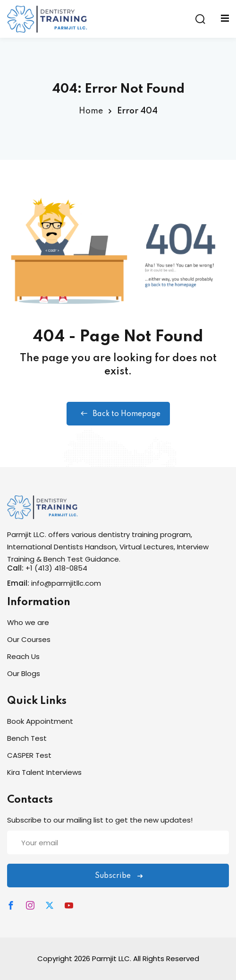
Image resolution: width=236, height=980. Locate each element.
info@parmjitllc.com (66, 583)
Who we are (28, 622)
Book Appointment (40, 721)
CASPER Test (29, 755)
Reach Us (23, 656)
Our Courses (29, 639)
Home (91, 111)
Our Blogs (24, 673)
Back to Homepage (118, 414)
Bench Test (27, 738)
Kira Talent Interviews (44, 772)
